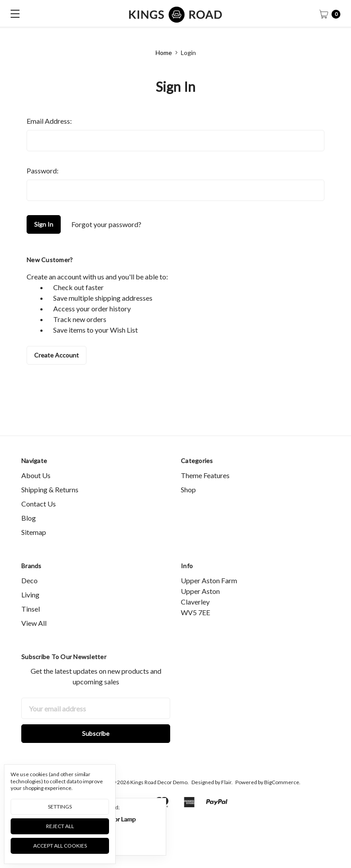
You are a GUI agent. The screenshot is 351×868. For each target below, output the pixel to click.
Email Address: (49, 121)
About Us (36, 492)
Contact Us (39, 520)
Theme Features (205, 492)
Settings (60, 807)
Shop (188, 506)
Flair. (227, 799)
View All (34, 639)
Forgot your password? (106, 224)
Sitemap (34, 548)
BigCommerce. (282, 799)
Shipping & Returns (50, 506)
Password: (43, 171)
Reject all (60, 826)
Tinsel (31, 625)
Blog (29, 534)
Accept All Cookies (60, 846)
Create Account (57, 355)
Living (30, 611)
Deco (29, 597)
